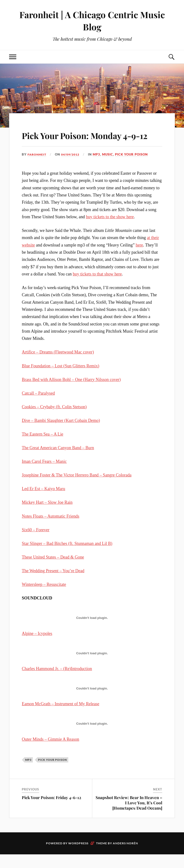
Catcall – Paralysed (38, 407)
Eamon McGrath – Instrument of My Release (60, 718)
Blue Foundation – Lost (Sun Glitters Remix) (60, 380)
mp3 (100, 168)
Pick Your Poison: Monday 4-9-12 (91, 141)
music (111, 168)
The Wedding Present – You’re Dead (53, 584)
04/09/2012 (72, 168)
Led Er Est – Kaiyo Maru (43, 503)
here (139, 259)
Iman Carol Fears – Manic (44, 475)
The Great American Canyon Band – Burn (58, 461)
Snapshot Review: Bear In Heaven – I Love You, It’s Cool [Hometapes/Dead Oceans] (129, 816)
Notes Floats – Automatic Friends (51, 530)
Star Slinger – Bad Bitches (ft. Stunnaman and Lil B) (67, 557)
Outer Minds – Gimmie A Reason (50, 753)
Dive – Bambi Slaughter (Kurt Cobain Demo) (61, 434)
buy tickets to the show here (110, 230)
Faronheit (37, 168)
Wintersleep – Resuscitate (44, 598)
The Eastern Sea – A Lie (43, 448)
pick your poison (135, 168)
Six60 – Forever (36, 543)
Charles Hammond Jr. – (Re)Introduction (57, 682)
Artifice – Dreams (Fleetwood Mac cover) (58, 366)
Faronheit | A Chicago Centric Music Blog (92, 21)
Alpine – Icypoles (37, 647)
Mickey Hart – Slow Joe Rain (47, 516)
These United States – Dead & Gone (53, 571)
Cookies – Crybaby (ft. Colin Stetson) (54, 420)
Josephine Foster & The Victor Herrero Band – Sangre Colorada (77, 489)
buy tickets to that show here (97, 288)
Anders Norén (125, 857)
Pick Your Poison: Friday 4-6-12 (52, 811)
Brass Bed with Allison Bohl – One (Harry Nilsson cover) (71, 393)
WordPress (78, 857)
